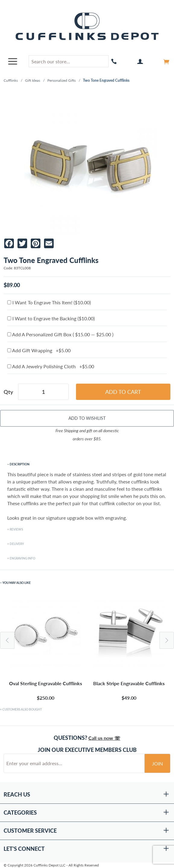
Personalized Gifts (62, 80)
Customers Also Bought (22, 709)
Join (157, 763)
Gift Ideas (33, 80)
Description (20, 464)
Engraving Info (22, 558)
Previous (7, 640)
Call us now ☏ (104, 738)
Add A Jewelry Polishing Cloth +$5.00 (51, 366)
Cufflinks (11, 80)
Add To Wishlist (87, 418)
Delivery (17, 544)
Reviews (16, 529)
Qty (8, 392)
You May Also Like (17, 583)
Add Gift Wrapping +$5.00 (39, 350)
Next (167, 640)
